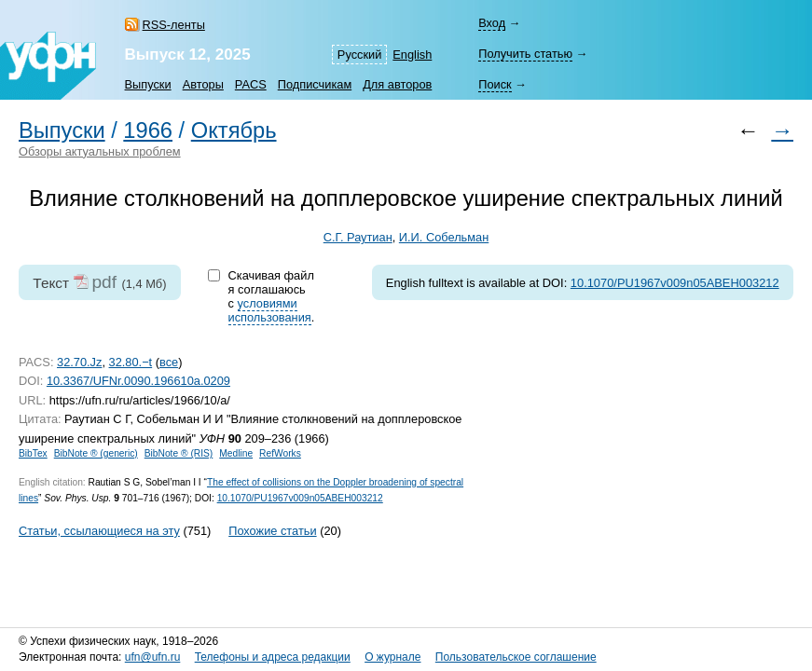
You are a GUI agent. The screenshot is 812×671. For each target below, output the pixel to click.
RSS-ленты (174, 25)
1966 (148, 130)
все (169, 362)
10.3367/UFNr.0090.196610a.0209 (138, 381)
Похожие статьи (272, 531)
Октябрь (234, 130)
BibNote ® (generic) (96, 453)
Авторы (203, 84)
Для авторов (397, 84)
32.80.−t (131, 362)
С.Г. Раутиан (358, 237)
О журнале (392, 657)
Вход (492, 23)
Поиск (495, 84)
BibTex (33, 453)
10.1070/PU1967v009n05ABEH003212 (675, 283)
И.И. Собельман (444, 237)
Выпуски (148, 84)
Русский (359, 55)
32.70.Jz (79, 362)
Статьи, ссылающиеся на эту (99, 531)
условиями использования (270, 310)
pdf (104, 282)
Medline (236, 453)
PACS (251, 84)
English (412, 55)
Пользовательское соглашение (516, 657)
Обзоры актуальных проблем (100, 151)
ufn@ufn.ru (153, 657)
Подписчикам (315, 84)
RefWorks (280, 453)
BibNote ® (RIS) (179, 453)
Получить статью (525, 54)
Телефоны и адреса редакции (273, 657)
